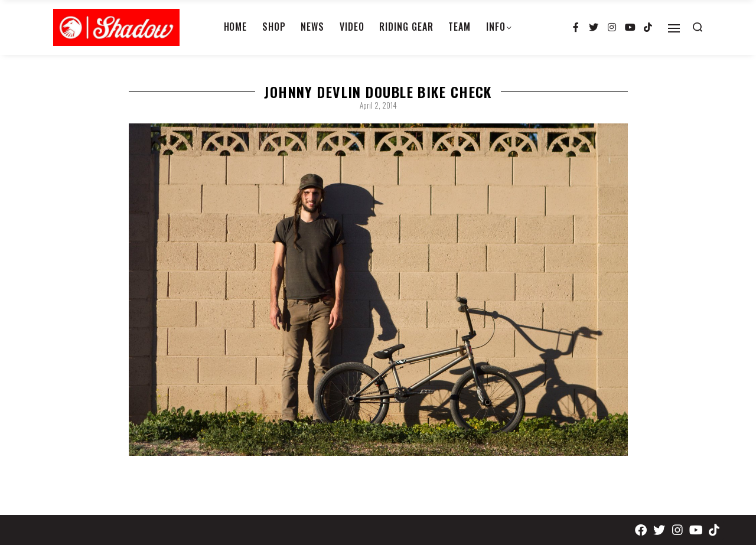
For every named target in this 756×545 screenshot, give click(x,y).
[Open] (674, 28)
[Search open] (698, 27)
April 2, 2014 (378, 105)
